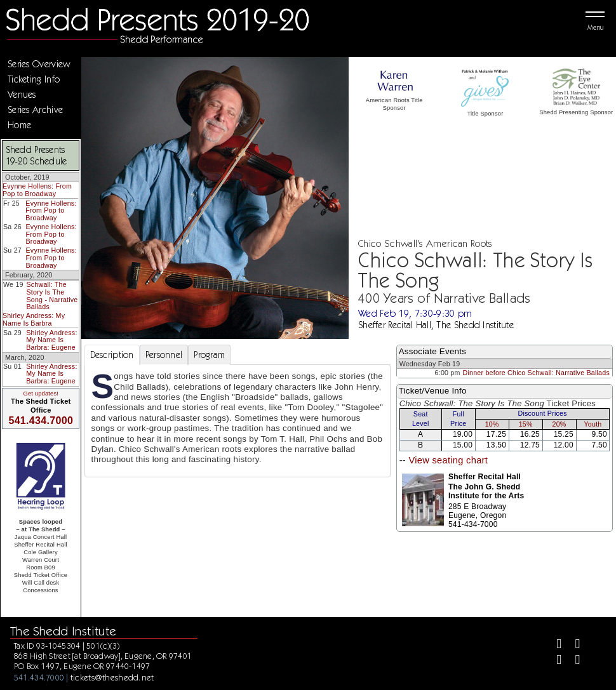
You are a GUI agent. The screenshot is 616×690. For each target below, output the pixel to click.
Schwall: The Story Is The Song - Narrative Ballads (52, 295)
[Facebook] (553, 645)
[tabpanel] (238, 421)
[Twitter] (572, 645)
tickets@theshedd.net (112, 677)
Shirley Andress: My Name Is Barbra (34, 319)
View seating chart (448, 460)
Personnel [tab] (164, 355)
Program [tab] (209, 355)
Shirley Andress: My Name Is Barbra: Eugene (51, 340)
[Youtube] (572, 661)
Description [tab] (112, 355)
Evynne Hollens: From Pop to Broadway (37, 190)
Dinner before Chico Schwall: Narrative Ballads (536, 373)
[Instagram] (553, 661)
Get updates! (41, 394)
